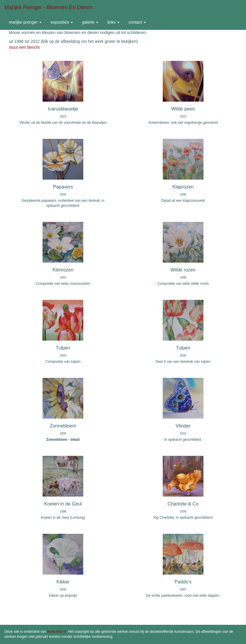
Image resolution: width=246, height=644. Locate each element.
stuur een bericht (24, 47)
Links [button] (113, 22)
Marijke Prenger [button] (25, 22)
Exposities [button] (62, 22)
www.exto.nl (57, 632)
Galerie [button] (90, 22)
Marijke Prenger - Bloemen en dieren (49, 7)
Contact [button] (137, 22)
